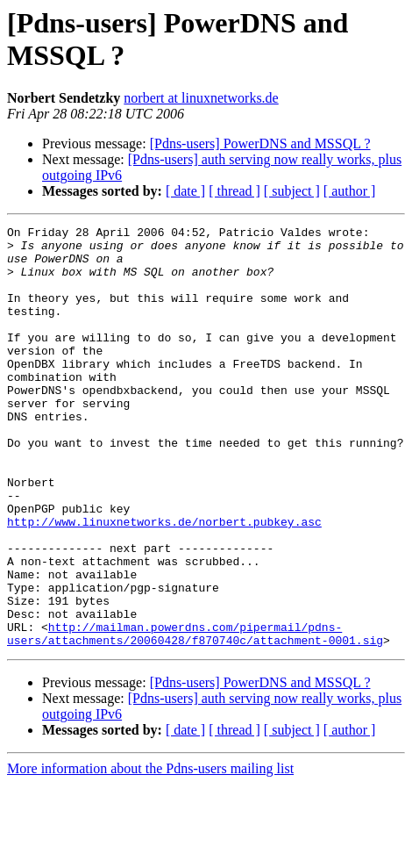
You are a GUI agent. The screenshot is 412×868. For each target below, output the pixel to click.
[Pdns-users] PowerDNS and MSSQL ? (260, 143)
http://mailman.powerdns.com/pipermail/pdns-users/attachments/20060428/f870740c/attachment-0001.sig (195, 716)
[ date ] (185, 191)
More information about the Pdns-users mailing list (150, 853)
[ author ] (350, 191)
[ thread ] (234, 191)
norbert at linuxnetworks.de (201, 98)
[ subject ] (292, 191)
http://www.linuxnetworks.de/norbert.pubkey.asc (164, 582)
